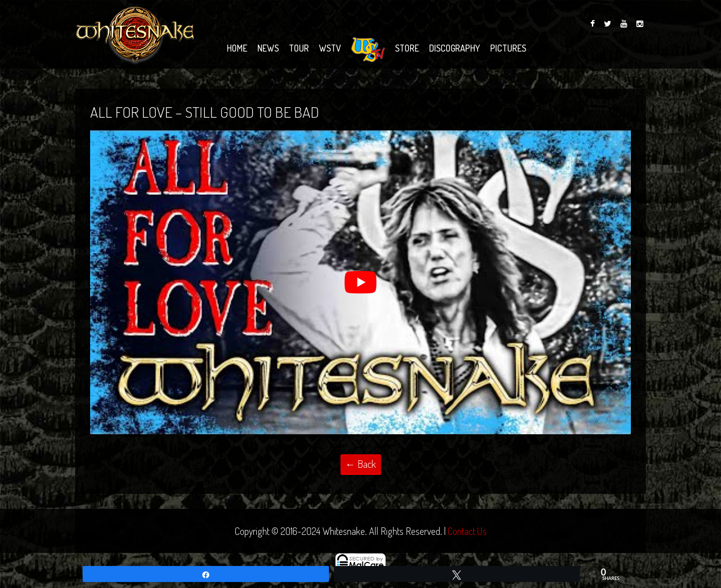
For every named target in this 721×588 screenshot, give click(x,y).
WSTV (330, 48)
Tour (299, 48)
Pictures (508, 48)
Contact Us (467, 531)
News (268, 48)
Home (237, 48)
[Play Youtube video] (360, 282)
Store (407, 48)
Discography (455, 48)
